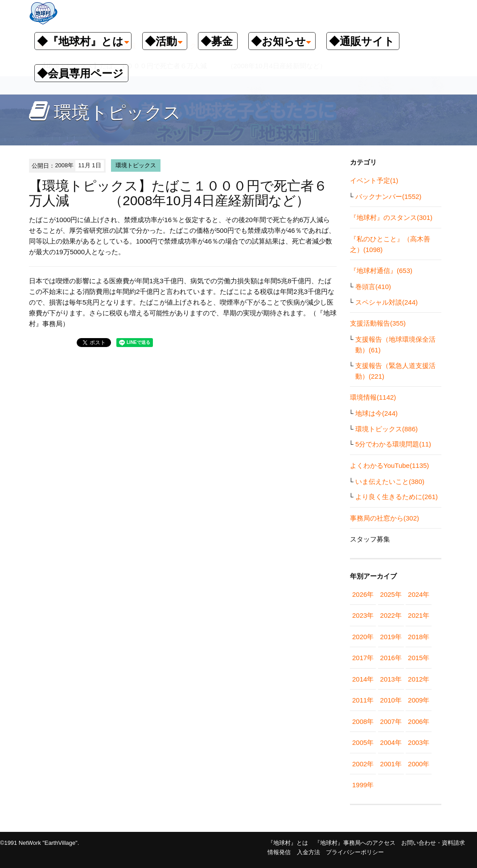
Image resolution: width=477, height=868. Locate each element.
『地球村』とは (288, 843)
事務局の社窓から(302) (384, 518)
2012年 (419, 679)
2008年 (363, 721)
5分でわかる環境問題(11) (393, 444)
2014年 (363, 679)
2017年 (363, 658)
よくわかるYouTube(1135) (389, 465)
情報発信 (279, 852)
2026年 (363, 594)
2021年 (419, 615)
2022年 (391, 615)
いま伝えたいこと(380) (390, 482)
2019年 (391, 637)
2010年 (391, 700)
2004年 (391, 742)
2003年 (419, 742)
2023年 (363, 615)
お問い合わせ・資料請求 (433, 843)
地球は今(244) (376, 413)
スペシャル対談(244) (387, 302)
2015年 (419, 658)
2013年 (391, 679)
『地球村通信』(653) (381, 271)
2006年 (419, 721)
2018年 (419, 637)
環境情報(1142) (373, 397)
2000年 (419, 764)
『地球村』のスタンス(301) (391, 217)
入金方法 (308, 852)
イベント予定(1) (374, 180)
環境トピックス (136, 165)
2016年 (391, 658)
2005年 (363, 742)
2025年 (391, 594)
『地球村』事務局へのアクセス (355, 843)
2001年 (391, 764)
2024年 (419, 594)
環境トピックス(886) (387, 429)
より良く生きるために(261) (397, 497)
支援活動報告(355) (378, 323)
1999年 (363, 785)
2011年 (363, 700)
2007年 (391, 721)
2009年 (419, 700)
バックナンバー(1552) (388, 196)
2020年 (363, 637)
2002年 (363, 764)
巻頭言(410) (373, 287)
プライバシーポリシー (355, 852)
